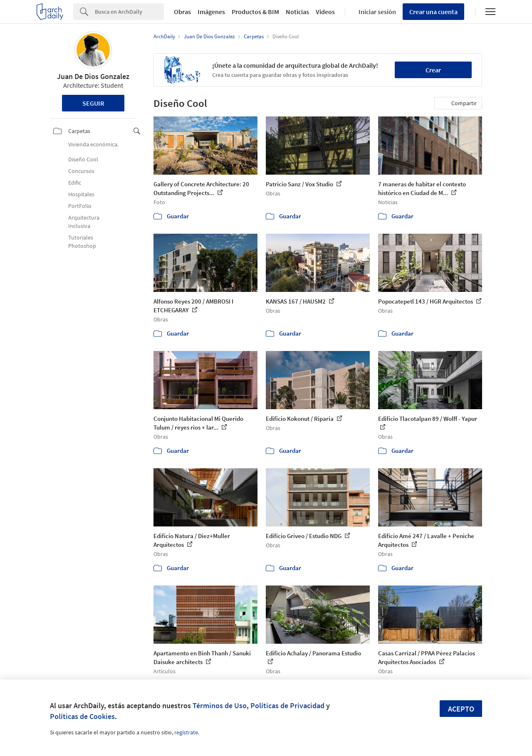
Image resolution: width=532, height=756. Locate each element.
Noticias (297, 12)
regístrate (186, 732)
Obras (182, 12)
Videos (325, 12)
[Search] (129, 12)
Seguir (93, 103)
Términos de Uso (220, 705)
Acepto (461, 709)
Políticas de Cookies (82, 716)
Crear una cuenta (433, 12)
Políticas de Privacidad (287, 705)
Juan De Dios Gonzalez (93, 76)
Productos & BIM (255, 12)
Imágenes (211, 12)
